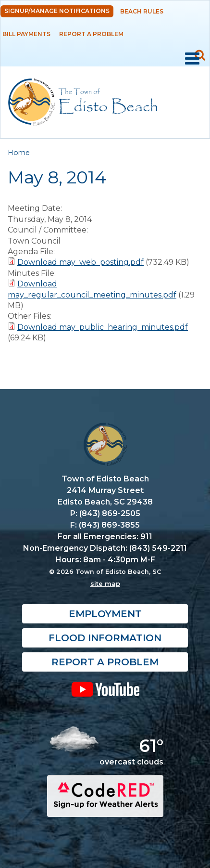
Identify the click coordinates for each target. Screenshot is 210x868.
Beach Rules (142, 11)
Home (19, 153)
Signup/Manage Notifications (57, 11)
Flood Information (105, 638)
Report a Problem (91, 34)
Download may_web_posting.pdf (80, 262)
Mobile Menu (192, 59)
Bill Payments (26, 34)
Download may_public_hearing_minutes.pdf (103, 327)
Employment (105, 614)
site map (105, 583)
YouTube (105, 689)
